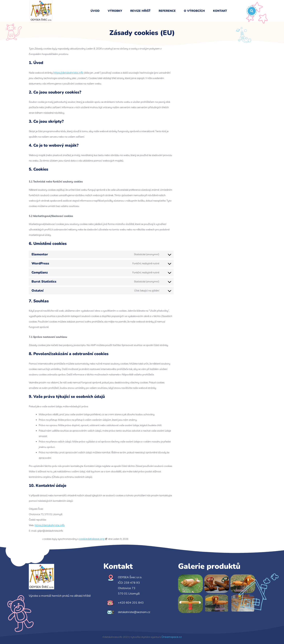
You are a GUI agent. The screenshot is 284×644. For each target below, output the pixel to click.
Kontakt (220, 11)
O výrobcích (194, 11)
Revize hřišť (140, 11)
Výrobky (115, 11)
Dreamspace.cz (172, 637)
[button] (252, 11)
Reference (167, 11)
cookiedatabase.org (92, 539)
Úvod (95, 11)
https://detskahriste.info (68, 73)
